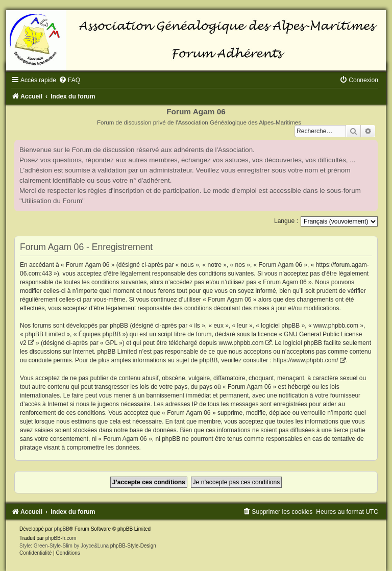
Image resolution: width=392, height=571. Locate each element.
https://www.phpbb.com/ (305, 360)
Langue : (286, 221)
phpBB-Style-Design (133, 546)
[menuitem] (69, 80)
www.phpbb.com (241, 343)
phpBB (62, 529)
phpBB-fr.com (61, 538)
